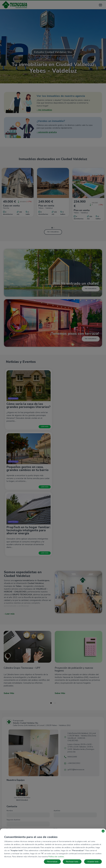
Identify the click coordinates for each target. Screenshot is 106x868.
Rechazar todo (72, 862)
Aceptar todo (93, 862)
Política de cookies (56, 857)
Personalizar (52, 862)
